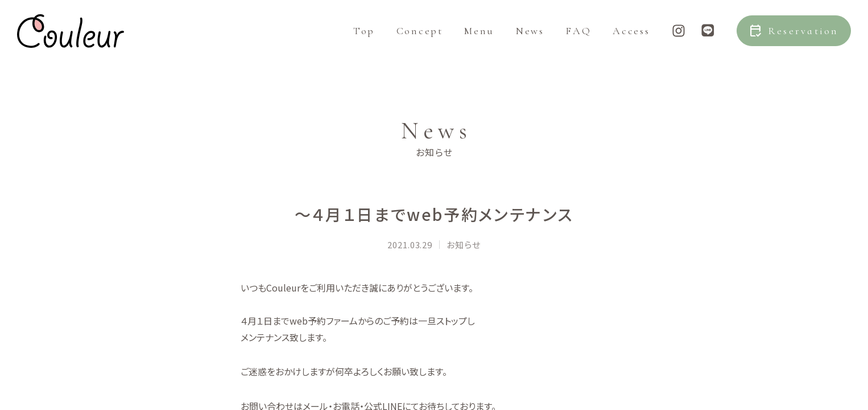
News (530, 40)
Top (364, 40)
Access (631, 40)
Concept (420, 40)
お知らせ (464, 276)
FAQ (578, 40)
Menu (479, 40)
